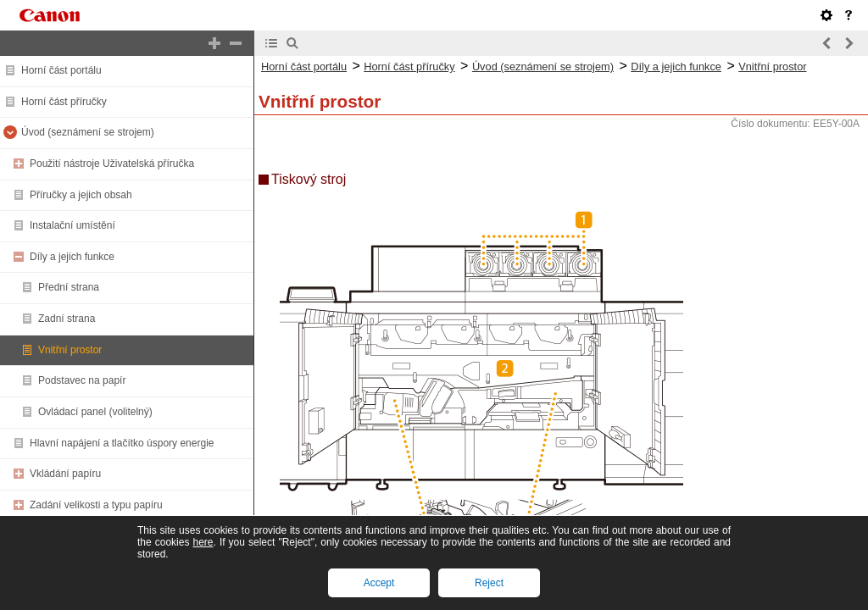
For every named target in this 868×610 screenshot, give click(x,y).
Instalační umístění (72, 225)
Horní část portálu (61, 70)
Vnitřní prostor (70, 350)
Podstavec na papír (82, 380)
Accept (379, 583)
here (203, 542)
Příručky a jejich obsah (81, 195)
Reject (489, 583)
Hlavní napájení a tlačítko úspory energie (122, 443)
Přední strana (69, 287)
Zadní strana (67, 319)
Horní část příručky (64, 102)
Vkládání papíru (65, 474)
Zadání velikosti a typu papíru (96, 505)
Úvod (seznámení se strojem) (88, 132)
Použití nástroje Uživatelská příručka (112, 164)
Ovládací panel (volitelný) (95, 412)
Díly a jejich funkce (72, 257)
